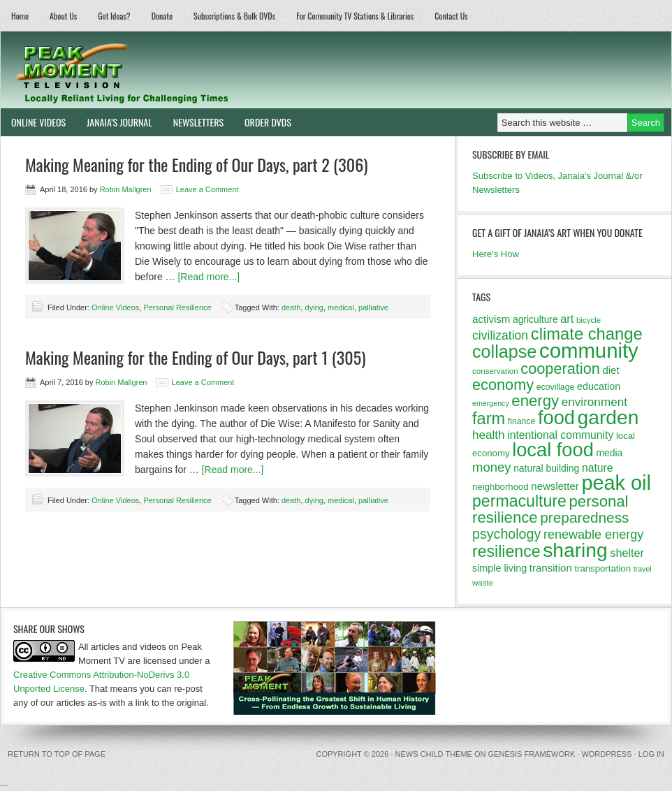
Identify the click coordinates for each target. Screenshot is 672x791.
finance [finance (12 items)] (522, 421)
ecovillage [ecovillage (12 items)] (556, 387)
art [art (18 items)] (567, 319)
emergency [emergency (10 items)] (491, 403)
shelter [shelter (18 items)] (627, 553)
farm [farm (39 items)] (489, 419)
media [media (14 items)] (609, 453)
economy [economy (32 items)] (503, 385)
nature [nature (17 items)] (598, 468)
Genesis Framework (532, 754)
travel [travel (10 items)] (643, 569)
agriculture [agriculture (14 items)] (535, 319)
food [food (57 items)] (556, 418)
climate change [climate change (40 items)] (587, 334)
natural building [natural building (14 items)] (546, 468)
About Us (63, 16)
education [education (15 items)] (599, 386)
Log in (651, 754)
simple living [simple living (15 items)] (499, 568)
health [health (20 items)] (489, 435)
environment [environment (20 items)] (594, 402)
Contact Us (451, 16)
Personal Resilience (177, 307)
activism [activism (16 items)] (491, 319)
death (291, 307)
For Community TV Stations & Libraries (355, 16)
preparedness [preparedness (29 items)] (584, 517)
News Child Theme (434, 754)
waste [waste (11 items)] (483, 583)
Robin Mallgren (126, 189)
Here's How (496, 254)
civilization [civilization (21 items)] (500, 335)
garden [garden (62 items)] (608, 417)
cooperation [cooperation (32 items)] (560, 369)
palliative (373, 307)
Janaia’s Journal (114, 122)
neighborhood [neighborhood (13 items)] (501, 487)
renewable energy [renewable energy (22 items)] (593, 535)
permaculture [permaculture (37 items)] (519, 501)
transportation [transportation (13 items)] (602, 568)
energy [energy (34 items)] (535, 401)
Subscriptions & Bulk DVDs (234, 16)
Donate (162, 16)
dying (314, 307)
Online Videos (33, 122)
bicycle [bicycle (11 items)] (589, 320)
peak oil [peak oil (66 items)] (616, 483)
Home (20, 16)
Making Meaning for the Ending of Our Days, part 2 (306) (196, 164)
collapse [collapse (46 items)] (504, 351)
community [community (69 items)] (589, 350)
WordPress (606, 754)
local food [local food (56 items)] (553, 450)
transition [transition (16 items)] (551, 568)
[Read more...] (209, 277)
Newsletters (198, 122)
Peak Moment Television (163, 70)
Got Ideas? (114, 16)
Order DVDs (263, 122)
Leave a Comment (207, 189)
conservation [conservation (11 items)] (495, 371)
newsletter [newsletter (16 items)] (555, 486)
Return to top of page (57, 754)
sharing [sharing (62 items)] (575, 550)
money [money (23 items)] (492, 467)
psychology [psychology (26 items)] (506, 534)
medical (341, 307)
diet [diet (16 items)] (611, 370)
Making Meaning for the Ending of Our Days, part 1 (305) (195, 357)
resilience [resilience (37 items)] (506, 551)
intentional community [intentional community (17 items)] (560, 435)
